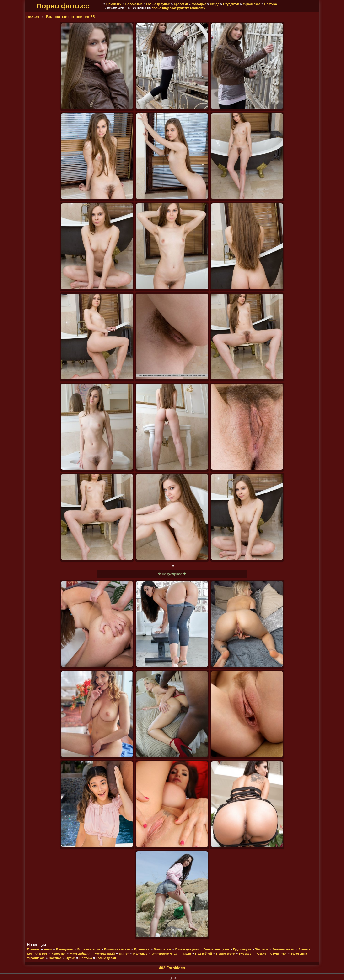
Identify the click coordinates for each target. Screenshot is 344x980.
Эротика (271, 4)
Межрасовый (105, 954)
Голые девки (106, 958)
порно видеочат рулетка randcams (178, 8)
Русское (245, 954)
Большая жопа (89, 949)
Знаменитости (283, 949)
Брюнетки (114, 4)
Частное (55, 958)
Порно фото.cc (63, 6)
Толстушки (299, 954)
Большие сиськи (117, 949)
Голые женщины (216, 949)
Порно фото (226, 954)
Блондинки (64, 949)
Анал (48, 949)
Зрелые (304, 949)
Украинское (252, 4)
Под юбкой (204, 954)
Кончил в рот (37, 954)
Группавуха (242, 949)
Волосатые (134, 4)
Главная (33, 17)
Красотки (181, 4)
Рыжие (261, 954)
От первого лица (164, 954)
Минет (124, 954)
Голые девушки (158, 4)
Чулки (70, 958)
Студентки (231, 4)
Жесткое (262, 949)
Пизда (215, 4)
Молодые (199, 4)
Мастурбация (80, 954)
